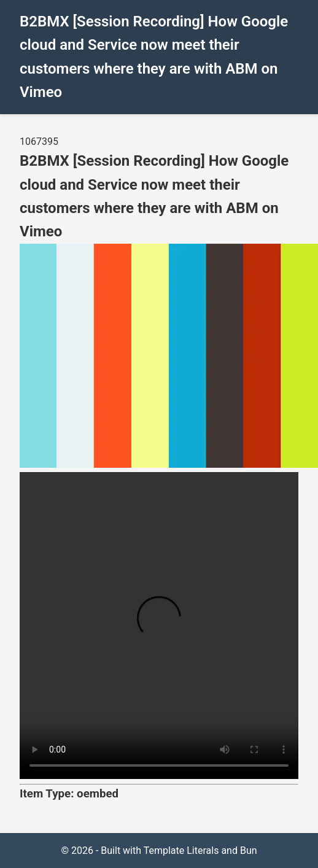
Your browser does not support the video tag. (159, 626)
